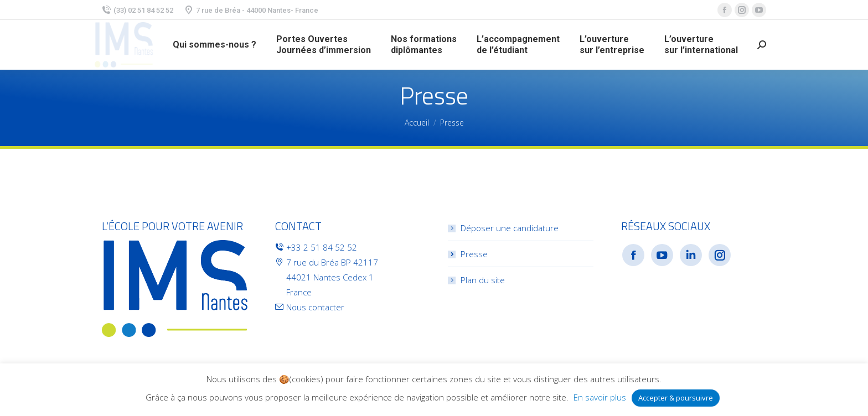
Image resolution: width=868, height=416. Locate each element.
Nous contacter (315, 307)
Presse (474, 254)
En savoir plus (600, 397)
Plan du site (483, 280)
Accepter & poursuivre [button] (676, 398)
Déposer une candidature (510, 228)
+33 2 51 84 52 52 (322, 247)
